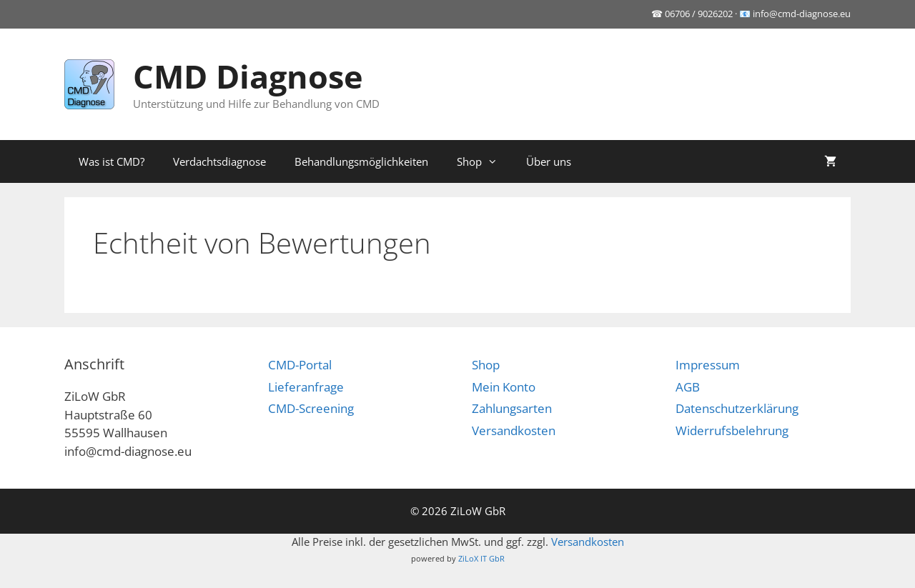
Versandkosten (514, 430)
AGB (688, 387)
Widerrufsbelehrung (732, 430)
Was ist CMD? (112, 161)
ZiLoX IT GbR (481, 558)
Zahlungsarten (512, 408)
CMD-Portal (300, 365)
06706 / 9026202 (699, 14)
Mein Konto (504, 387)
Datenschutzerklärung (737, 408)
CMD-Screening (311, 408)
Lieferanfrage (306, 387)
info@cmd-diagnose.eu (802, 14)
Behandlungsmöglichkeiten (361, 161)
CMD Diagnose (248, 76)
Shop (484, 161)
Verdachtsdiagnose (219, 161)
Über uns (549, 161)
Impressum (708, 365)
